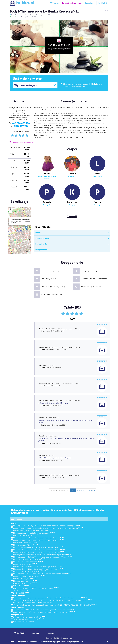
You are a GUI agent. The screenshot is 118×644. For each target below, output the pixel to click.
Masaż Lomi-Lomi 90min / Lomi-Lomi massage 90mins (37, 567)
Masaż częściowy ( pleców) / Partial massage (33, 533)
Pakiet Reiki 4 (20, 586)
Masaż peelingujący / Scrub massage (30, 531)
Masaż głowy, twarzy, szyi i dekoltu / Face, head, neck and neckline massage (45, 526)
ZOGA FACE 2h (21, 593)
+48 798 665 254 (21, 123)
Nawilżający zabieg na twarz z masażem (31, 603)
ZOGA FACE (20, 591)
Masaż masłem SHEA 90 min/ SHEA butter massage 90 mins (38, 552)
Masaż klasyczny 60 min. (25, 543)
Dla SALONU (102, 3)
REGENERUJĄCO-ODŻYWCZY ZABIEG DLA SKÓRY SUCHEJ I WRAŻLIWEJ (43, 612)
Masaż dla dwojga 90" (24, 581)
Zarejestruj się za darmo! (72, 3)
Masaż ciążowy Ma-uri (24, 564)
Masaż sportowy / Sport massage (29, 559)
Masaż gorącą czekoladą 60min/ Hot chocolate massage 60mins (41, 555)
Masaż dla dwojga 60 (24, 579)
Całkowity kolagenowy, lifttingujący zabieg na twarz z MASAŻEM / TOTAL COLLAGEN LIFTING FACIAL (54, 605)
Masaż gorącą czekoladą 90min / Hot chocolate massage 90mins (42, 557)
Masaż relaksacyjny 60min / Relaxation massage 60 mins (38, 538)
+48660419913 (20, 126)
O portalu (35, 633)
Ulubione (55, 3)
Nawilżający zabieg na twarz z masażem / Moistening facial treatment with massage (49, 598)
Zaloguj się (89, 3)
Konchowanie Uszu (22, 622)
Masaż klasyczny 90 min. (25, 545)
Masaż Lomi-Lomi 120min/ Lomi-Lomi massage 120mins (37, 569)
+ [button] (11, 209)
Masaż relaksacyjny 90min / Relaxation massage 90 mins (38, 540)
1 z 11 (73, 490)
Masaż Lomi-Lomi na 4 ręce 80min (29, 571)
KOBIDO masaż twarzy (24, 583)
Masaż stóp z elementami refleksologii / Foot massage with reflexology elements (47, 528)
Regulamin (51, 633)
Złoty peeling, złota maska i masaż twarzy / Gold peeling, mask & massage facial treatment (52, 600)
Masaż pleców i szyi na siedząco (28, 576)
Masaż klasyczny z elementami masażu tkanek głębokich (38, 547)
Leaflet (29, 253)
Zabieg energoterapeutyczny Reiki (29, 617)
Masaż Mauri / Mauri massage (27, 562)
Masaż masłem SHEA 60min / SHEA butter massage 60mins (38, 550)
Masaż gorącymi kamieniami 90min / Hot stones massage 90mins (41, 574)
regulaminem (78, 642)
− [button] (11, 212)
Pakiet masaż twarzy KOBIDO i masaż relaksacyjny (35, 588)
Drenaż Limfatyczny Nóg (25, 535)
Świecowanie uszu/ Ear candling (28, 619)
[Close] (108, 642)
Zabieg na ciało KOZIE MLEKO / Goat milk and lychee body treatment (42, 610)
